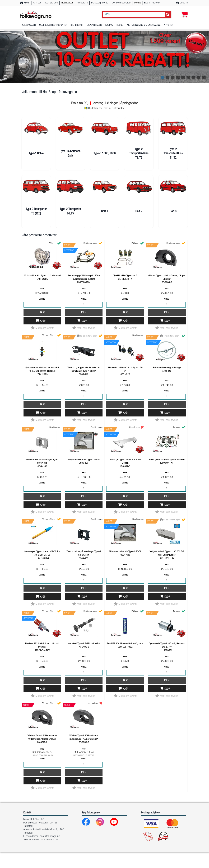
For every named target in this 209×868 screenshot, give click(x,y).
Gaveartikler (94, 27)
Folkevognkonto (100, 3)
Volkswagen (29, 27)
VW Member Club (121, 3)
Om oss (37, 3)
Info (42, 328)
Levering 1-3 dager (105, 103)
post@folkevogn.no (50, 852)
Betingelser (67, 3)
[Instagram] (103, 838)
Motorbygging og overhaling (144, 27)
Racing (109, 27)
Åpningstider (129, 103)
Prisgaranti (82, 3)
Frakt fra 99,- (81, 103)
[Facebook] (89, 838)
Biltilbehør (77, 27)
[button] (184, 12)
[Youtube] (117, 838)
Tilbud (120, 27)
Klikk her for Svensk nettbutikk (106, 109)
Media (137, 3)
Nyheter (168, 27)
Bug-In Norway (152, 3)
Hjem (27, 3)
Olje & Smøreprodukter (53, 27)
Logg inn (185, 3)
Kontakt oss (51, 3)
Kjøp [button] (43, 337)
